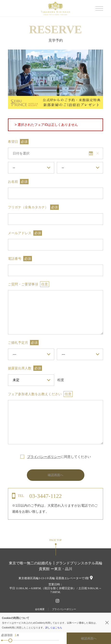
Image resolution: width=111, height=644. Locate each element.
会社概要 (40, 609)
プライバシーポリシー (44, 457)
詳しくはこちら (54, 628)
